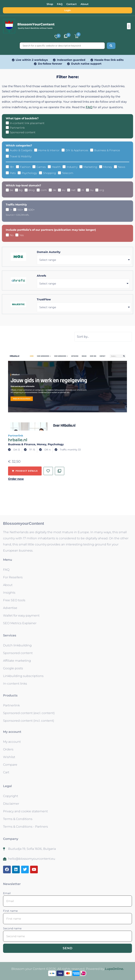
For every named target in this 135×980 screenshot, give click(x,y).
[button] (129, 26)
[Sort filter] (103, 337)
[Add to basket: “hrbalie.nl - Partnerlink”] (25, 471)
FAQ (89, 107)
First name (10, 911)
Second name (12, 928)
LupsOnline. (114, 969)
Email (7, 893)
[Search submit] (111, 46)
